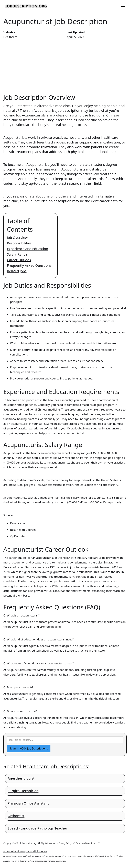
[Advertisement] (65, 66)
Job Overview (17, 238)
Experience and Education (28, 249)
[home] (26, 6)
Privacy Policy (65, 843)
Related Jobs (17, 271)
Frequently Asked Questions (29, 265)
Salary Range (17, 254)
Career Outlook (19, 260)
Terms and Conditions (86, 843)
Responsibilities (19, 243)
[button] (123, 6)
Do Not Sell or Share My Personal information (25, 851)
